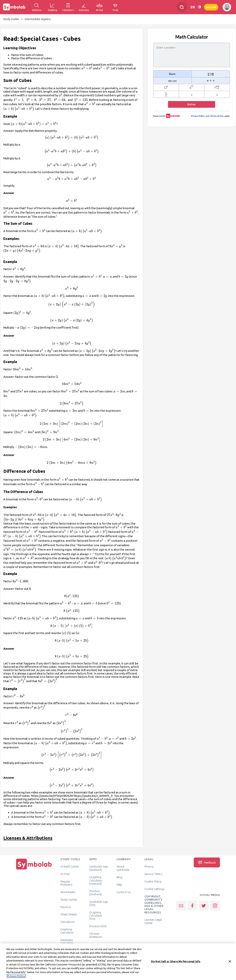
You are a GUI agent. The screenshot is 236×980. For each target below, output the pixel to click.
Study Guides (11, 19)
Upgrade (211, 7)
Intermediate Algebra (38, 19)
